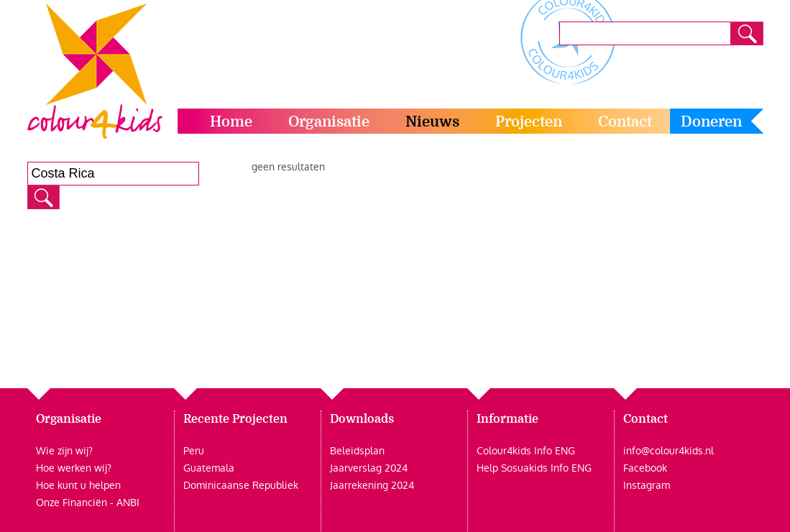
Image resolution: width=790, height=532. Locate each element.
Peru (194, 451)
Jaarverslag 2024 (369, 468)
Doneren (711, 122)
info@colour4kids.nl (669, 451)
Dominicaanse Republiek (241, 485)
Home (231, 122)
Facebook (645, 468)
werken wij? (83, 468)
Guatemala (209, 468)
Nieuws (432, 122)
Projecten (529, 122)
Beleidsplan (357, 451)
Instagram (647, 485)
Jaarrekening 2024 (372, 485)
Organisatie (329, 122)
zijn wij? (74, 451)
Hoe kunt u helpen (78, 485)
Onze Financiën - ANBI (88, 503)
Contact (625, 122)
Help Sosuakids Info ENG (534, 468)
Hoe (45, 468)
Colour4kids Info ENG (526, 451)
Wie (45, 451)
